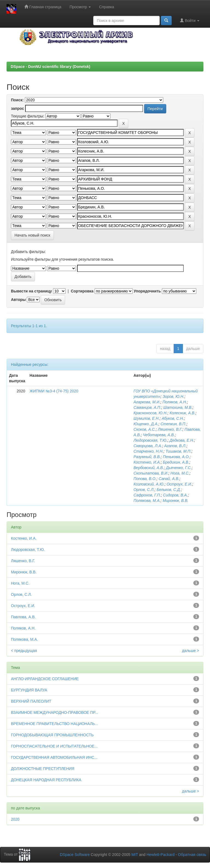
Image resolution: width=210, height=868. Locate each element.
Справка (107, 7)
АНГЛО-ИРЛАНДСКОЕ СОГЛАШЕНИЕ (45, 679)
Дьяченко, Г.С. (179, 468)
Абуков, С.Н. (173, 418)
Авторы (18, 300)
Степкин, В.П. (173, 424)
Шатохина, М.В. (178, 407)
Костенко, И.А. (147, 462)
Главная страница (43, 7)
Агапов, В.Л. (175, 446)
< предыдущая (24, 651)
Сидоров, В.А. (175, 495)
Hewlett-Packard (161, 855)
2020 (15, 819)
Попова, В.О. (145, 479)
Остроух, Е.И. (179, 484)
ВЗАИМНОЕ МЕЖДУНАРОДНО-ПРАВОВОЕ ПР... (54, 712)
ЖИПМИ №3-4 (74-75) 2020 (54, 391)
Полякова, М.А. (147, 501)
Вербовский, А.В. (149, 468)
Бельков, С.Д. (169, 490)
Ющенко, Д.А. (146, 424)
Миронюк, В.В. (176, 501)
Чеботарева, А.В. (159, 435)
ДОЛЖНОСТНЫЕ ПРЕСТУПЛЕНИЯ (43, 769)
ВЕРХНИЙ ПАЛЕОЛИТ (31, 701)
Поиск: (17, 100)
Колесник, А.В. (183, 413)
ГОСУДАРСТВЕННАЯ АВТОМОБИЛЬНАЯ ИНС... (54, 757)
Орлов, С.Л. (144, 490)
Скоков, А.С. (145, 429)
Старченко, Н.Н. (148, 451)
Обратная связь (192, 855)
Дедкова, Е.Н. (182, 440)
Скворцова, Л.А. (148, 446)
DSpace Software (75, 855)
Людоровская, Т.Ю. (150, 440)
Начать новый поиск (32, 235)
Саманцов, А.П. (147, 407)
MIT (135, 855)
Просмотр (80, 7)
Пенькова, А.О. (176, 457)
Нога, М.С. (180, 473)
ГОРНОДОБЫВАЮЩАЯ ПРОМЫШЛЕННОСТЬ (52, 735)
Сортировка (82, 291)
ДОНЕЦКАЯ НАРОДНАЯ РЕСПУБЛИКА (46, 780)
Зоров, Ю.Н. (173, 396)
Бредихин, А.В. (176, 462)
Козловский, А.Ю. (149, 484)
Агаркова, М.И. (147, 402)
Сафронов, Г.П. (147, 495)
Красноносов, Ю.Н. (150, 413)
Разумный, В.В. (147, 457)
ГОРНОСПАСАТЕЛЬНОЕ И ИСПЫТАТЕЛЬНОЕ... (54, 746)
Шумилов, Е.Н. (146, 418)
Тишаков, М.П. (179, 451)
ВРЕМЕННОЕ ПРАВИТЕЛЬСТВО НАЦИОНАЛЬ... (55, 724)
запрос (17, 108)
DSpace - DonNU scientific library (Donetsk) (50, 67)
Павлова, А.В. (23, 617)
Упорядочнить (147, 291)
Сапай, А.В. (169, 479)
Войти (190, 20)
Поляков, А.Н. (175, 402)
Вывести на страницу (31, 291)
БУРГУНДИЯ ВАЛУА (29, 690)
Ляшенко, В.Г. (170, 429)
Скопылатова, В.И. (151, 473)
